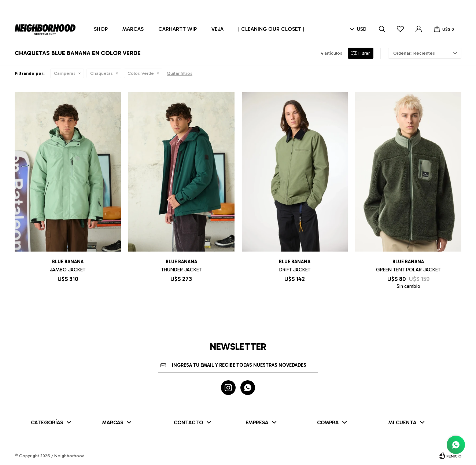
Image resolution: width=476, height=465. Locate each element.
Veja (217, 29)
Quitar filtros (180, 73)
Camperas (65, 73)
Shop (101, 29)
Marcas (133, 29)
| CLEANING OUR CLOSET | (271, 29)
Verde (141, 73)
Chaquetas (102, 73)
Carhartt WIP (178, 29)
